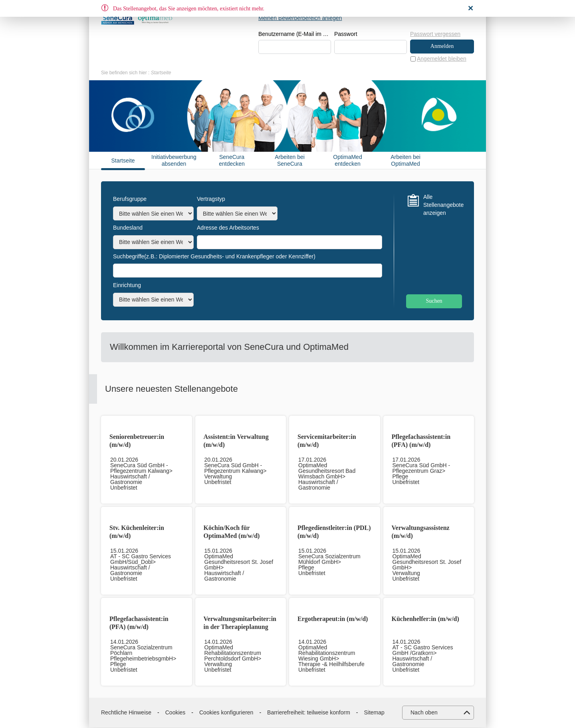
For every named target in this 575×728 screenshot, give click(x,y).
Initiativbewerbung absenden (174, 161)
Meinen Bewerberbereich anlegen (300, 18)
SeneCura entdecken (232, 161)
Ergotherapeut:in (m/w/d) (333, 619)
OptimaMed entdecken (347, 161)
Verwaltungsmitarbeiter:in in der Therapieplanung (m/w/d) (240, 627)
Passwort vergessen (435, 34)
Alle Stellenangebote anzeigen (443, 205)
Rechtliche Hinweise (126, 712)
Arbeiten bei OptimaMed (405, 161)
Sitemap (374, 712)
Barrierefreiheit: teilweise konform (309, 712)
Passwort (346, 34)
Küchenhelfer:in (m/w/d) (425, 619)
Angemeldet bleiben (442, 59)
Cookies (175, 712)
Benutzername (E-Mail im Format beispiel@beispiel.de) (295, 34)
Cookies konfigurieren (226, 712)
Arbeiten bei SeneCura (290, 161)
